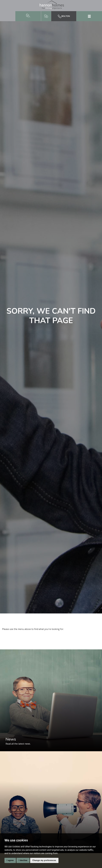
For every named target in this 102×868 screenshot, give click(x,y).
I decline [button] (23, 860)
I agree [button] (10, 860)
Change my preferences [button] (44, 860)
